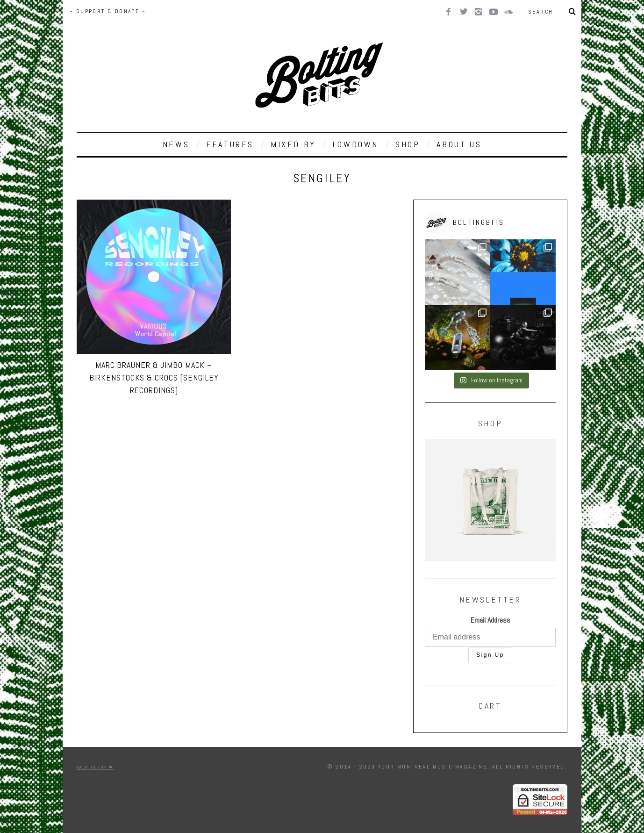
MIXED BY (293, 144)
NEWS (176, 144)
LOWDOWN (356, 144)
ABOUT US (459, 144)
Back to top (95, 767)
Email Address (490, 620)
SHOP (408, 144)
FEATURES (230, 144)
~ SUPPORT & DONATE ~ (108, 11)
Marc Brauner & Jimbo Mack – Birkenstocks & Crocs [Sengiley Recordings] (154, 377)
